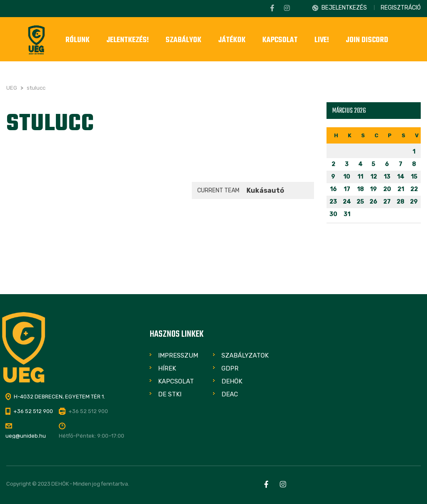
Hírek (167, 368)
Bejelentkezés (344, 8)
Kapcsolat (176, 381)
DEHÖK (232, 381)
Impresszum (178, 355)
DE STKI (170, 394)
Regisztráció (401, 8)
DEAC (230, 394)
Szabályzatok (245, 355)
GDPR (230, 368)
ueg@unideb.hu (26, 436)
